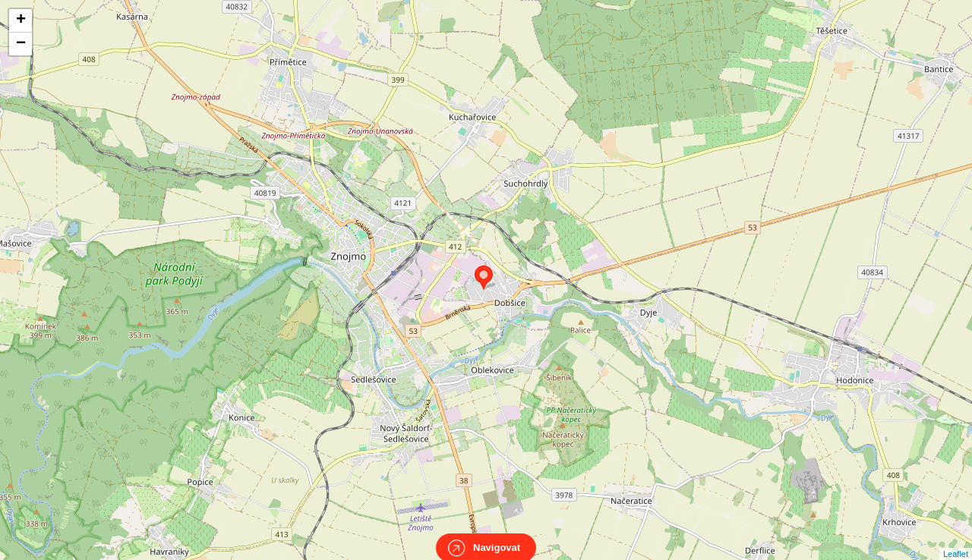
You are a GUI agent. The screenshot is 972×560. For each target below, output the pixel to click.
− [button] (21, 44)
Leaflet (956, 540)
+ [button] (21, 20)
